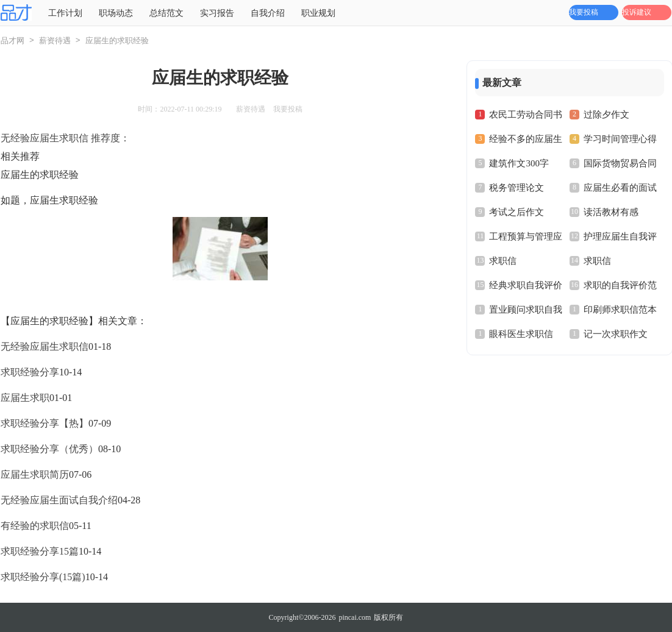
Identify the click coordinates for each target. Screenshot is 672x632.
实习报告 (217, 13)
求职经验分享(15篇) (43, 577)
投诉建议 (637, 12)
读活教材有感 (611, 212)
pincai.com (355, 617)
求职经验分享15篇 (40, 551)
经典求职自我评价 (526, 285)
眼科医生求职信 (521, 334)
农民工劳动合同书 (526, 115)
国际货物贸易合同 (620, 163)
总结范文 (166, 13)
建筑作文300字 (519, 163)
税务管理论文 (517, 188)
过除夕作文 (606, 115)
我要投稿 (584, 12)
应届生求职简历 (35, 474)
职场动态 (116, 13)
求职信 (503, 261)
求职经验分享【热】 (45, 423)
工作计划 (65, 13)
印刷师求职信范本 (620, 310)
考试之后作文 (517, 212)
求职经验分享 (30, 372)
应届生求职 (25, 398)
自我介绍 (268, 13)
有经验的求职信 (35, 526)
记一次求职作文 (616, 334)
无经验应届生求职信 (45, 346)
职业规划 (318, 13)
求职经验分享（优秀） (49, 449)
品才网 (13, 41)
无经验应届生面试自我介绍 (59, 500)
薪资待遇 (55, 41)
